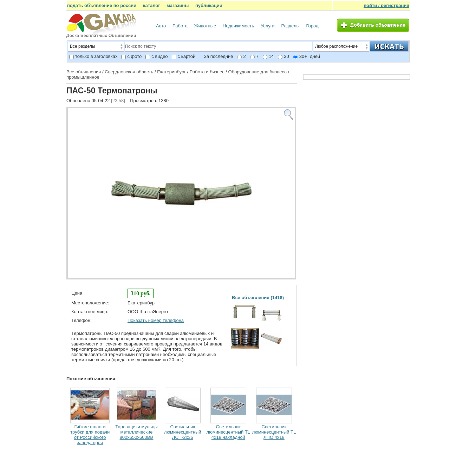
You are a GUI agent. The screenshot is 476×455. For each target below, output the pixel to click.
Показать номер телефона (156, 320)
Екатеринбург (171, 72)
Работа (180, 26)
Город (312, 26)
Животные (205, 26)
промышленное (83, 77)
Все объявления (84, 72)
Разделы (291, 26)
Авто (161, 26)
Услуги (268, 26)
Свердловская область (129, 72)
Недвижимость (238, 26)
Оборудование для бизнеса (258, 72)
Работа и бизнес (207, 72)
